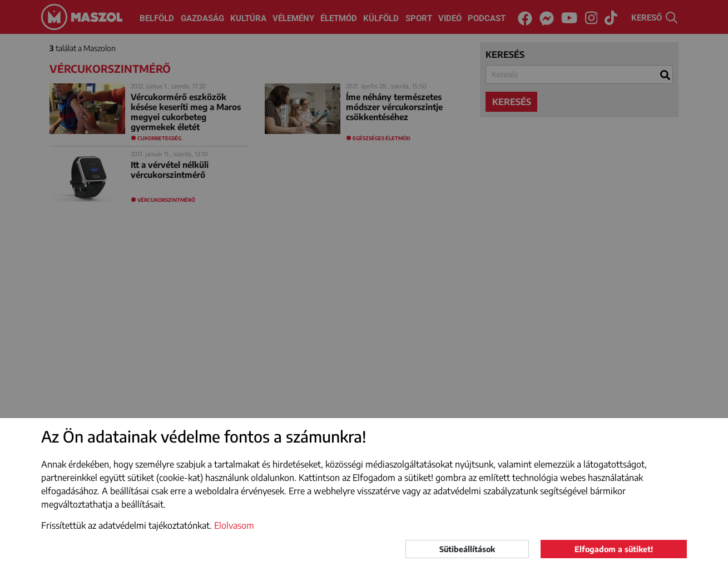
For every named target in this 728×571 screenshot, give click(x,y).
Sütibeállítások (467, 549)
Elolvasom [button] (234, 525)
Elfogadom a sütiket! (614, 549)
